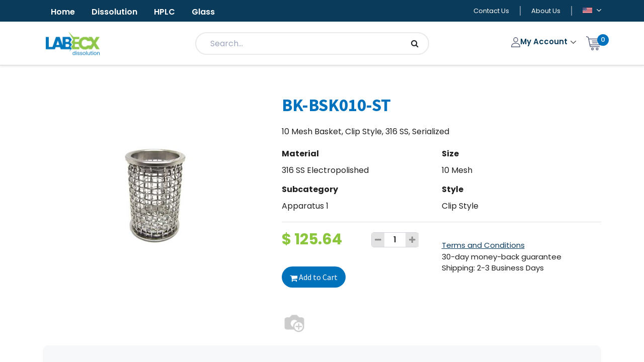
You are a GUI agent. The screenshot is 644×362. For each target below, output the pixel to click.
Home (63, 12)
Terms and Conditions (483, 245)
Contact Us (491, 11)
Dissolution (114, 12)
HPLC (165, 12)
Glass (203, 12)
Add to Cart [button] (314, 277)
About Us (546, 11)
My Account (541, 41)
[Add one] (412, 240)
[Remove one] (378, 240)
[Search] (415, 43)
